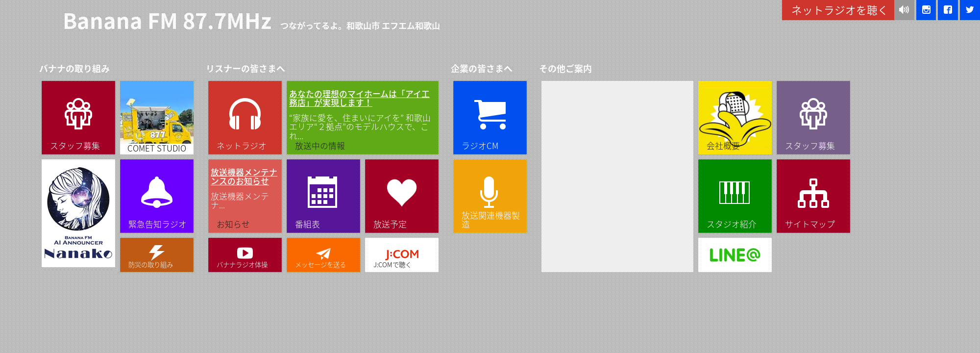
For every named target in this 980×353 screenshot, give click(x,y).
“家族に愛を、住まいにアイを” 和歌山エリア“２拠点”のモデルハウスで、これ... (363, 115)
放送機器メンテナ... (245, 189)
